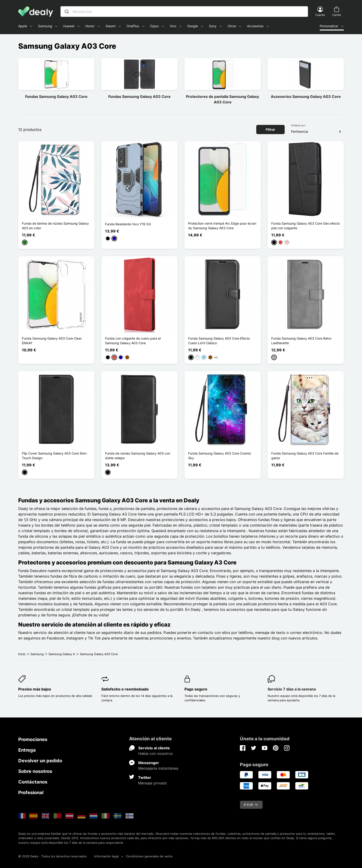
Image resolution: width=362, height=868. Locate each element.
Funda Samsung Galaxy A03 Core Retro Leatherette (301, 341)
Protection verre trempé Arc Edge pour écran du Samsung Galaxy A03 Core (222, 226)
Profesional (31, 793)
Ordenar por (298, 125)
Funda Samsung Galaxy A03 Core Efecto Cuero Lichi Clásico (219, 341)
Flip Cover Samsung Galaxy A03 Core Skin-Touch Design (55, 456)
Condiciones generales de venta (149, 856)
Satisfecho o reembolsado (125, 689)
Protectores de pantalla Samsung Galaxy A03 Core (223, 99)
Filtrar (270, 129)
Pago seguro (196, 689)
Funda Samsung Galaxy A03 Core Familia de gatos (305, 456)
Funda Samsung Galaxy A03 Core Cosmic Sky (220, 456)
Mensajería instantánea (158, 768)
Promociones (33, 739)
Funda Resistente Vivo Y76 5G (128, 224)
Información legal (106, 856)
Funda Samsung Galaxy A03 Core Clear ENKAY (52, 341)
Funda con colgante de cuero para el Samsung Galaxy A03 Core (133, 341)
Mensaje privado (152, 783)
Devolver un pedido (40, 761)
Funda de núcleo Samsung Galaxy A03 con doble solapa (138, 456)
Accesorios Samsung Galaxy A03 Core (306, 96)
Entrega (27, 750)
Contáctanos (33, 782)
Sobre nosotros (35, 771)
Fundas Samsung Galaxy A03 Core (56, 96)
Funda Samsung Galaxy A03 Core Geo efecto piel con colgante (306, 226)
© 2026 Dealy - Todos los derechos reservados (53, 856)
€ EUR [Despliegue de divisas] (251, 805)
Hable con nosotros (155, 753)
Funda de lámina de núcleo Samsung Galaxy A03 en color (55, 226)
